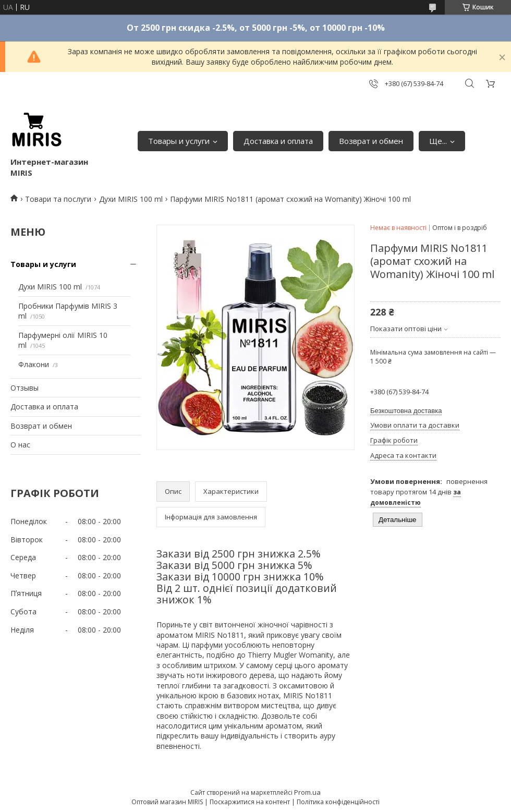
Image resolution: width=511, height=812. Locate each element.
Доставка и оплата (278, 141)
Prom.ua (307, 792)
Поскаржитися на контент (250, 802)
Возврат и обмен (371, 141)
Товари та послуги (58, 199)
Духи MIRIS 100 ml (131, 199)
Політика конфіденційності (338, 802)
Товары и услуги (179, 141)
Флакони (34, 364)
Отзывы (25, 388)
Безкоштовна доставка (406, 411)
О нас (20, 445)
